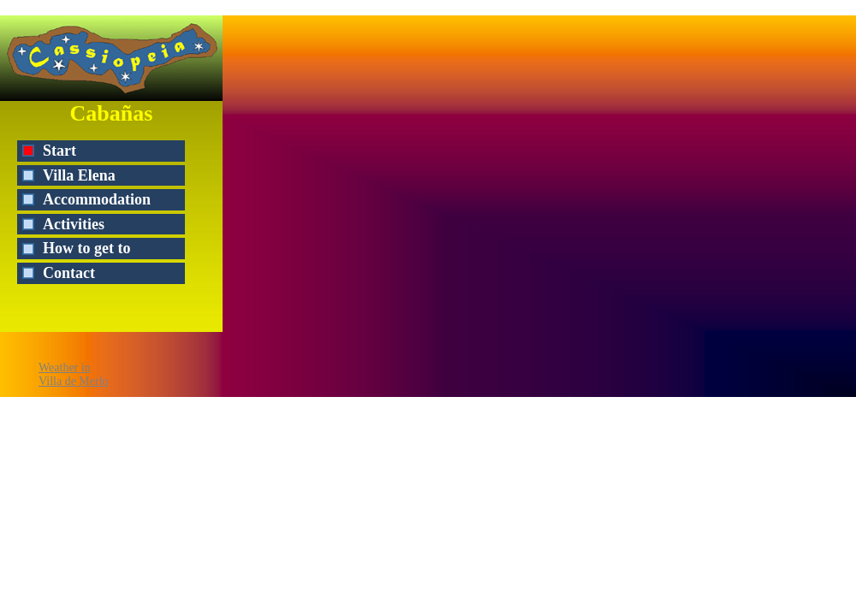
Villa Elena (79, 175)
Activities (74, 224)
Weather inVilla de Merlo (74, 374)
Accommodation (97, 199)
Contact (69, 273)
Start (59, 151)
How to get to (86, 248)
